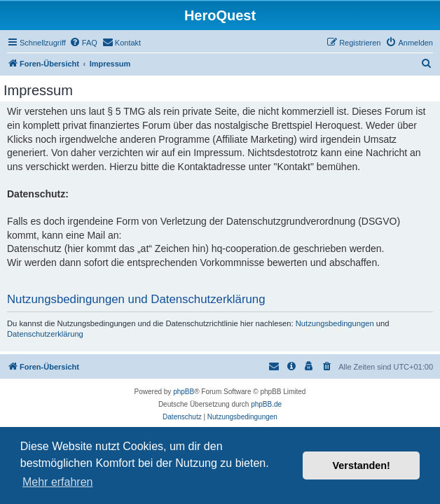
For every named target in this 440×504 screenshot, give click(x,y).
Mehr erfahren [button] (58, 482)
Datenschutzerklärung (45, 334)
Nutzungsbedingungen (335, 323)
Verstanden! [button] (362, 465)
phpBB (184, 392)
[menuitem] (83, 43)
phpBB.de (266, 404)
